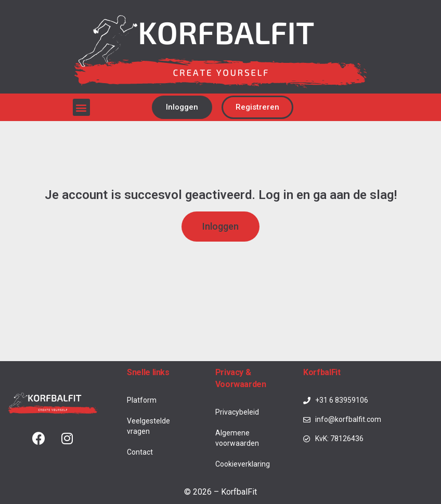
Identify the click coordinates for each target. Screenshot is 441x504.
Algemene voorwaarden (237, 438)
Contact (140, 452)
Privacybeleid (237, 412)
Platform (142, 400)
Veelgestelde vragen (148, 426)
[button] (81, 107)
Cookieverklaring (243, 464)
